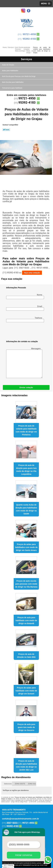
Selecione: (8, 784)
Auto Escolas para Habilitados (13, 82)
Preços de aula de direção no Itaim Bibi (26, 656)
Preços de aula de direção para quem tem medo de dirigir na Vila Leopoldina (26, 470)
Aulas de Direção (8, 65)
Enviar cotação (26, 387)
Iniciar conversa (24, 855)
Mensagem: (24, 363)
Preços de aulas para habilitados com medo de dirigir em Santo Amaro (26, 547)
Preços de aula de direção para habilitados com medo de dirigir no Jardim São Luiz (26, 765)
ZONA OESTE (20, 784)
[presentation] (23, 332)
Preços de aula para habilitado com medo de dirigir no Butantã (26, 620)
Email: (25, 308)
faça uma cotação (32, 273)
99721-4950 (29, 34)
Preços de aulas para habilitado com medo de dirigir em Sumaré (26, 691)
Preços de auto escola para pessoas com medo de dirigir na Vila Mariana (26, 584)
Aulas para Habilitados (10, 71)
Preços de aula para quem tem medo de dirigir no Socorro (26, 727)
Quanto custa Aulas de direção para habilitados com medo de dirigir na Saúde (26, 509)
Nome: (25, 296)
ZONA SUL (32, 784)
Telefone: (25, 320)
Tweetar (6, 130)
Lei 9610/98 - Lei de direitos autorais (40, 802)
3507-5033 (12, 823)
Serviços (26, 59)
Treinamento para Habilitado (12, 88)
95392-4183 (29, 39)
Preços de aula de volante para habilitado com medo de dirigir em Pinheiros (26, 430)
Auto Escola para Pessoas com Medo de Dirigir (19, 76)
